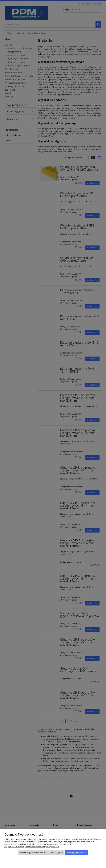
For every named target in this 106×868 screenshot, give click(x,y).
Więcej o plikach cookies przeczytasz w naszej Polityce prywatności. (32, 847)
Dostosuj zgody (56, 852)
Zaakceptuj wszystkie (76, 852)
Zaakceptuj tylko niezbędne (32, 852)
